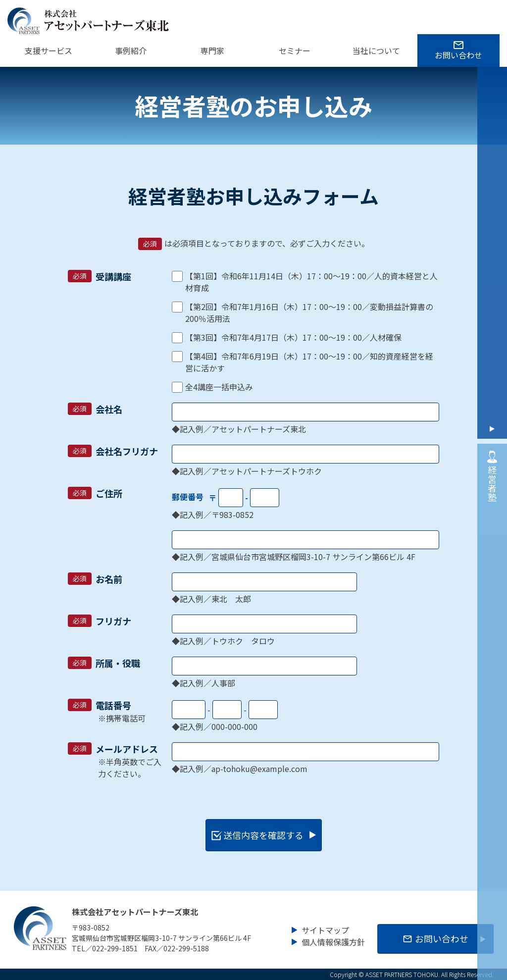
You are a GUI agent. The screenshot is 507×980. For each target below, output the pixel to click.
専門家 (212, 51)
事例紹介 (131, 51)
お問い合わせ (458, 55)
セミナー (295, 51)
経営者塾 (492, 474)
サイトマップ (325, 928)
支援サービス (49, 51)
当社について (376, 51)
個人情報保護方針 (333, 940)
